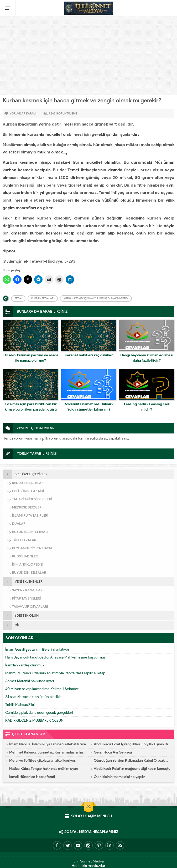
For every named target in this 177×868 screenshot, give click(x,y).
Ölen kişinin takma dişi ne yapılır (119, 777)
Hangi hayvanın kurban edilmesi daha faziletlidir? (147, 358)
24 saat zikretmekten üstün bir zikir (33, 697)
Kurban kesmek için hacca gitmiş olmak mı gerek (96, 298)
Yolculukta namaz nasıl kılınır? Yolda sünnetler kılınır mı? (89, 407)
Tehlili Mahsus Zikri (20, 705)
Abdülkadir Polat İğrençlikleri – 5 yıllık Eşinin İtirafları (132, 744)
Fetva (18, 298)
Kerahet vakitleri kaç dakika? (89, 355)
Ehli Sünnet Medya (89, 861)
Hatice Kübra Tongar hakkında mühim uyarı (44, 769)
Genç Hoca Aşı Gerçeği (113, 752)
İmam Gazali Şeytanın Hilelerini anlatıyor (37, 649)
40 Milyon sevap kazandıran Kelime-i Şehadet (42, 689)
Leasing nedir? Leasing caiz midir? (147, 407)
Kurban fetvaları (43, 298)
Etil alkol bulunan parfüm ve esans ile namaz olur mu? (31, 358)
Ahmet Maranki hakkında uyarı (30, 681)
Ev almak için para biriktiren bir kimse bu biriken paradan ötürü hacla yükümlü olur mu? (31, 409)
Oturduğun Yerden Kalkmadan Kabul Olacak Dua (132, 760)
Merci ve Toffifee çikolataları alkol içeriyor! (43, 760)
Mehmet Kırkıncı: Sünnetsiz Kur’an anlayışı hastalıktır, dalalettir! (48, 752)
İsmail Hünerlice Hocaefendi (32, 777)
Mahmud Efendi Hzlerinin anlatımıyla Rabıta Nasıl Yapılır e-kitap (55, 673)
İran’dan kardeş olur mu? (25, 665)
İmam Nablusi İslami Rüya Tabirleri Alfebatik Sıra (48, 744)
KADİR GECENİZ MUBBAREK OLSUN (34, 720)
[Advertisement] (88, 56)
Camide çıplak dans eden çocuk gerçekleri (39, 713)
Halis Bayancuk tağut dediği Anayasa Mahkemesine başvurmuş (55, 657)
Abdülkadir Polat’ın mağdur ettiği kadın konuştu (132, 769)
